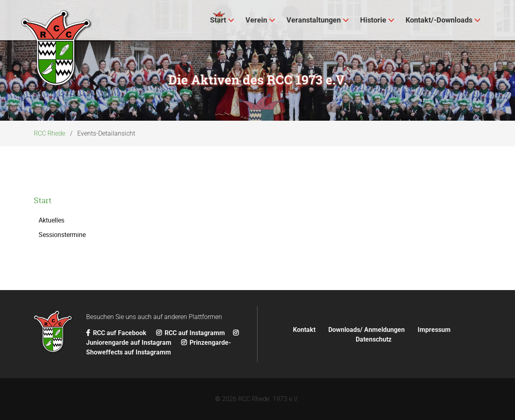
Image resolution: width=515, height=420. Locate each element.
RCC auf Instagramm (191, 333)
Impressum (434, 330)
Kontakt (304, 330)
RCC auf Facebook (117, 333)
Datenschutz (374, 339)
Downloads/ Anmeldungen (367, 330)
